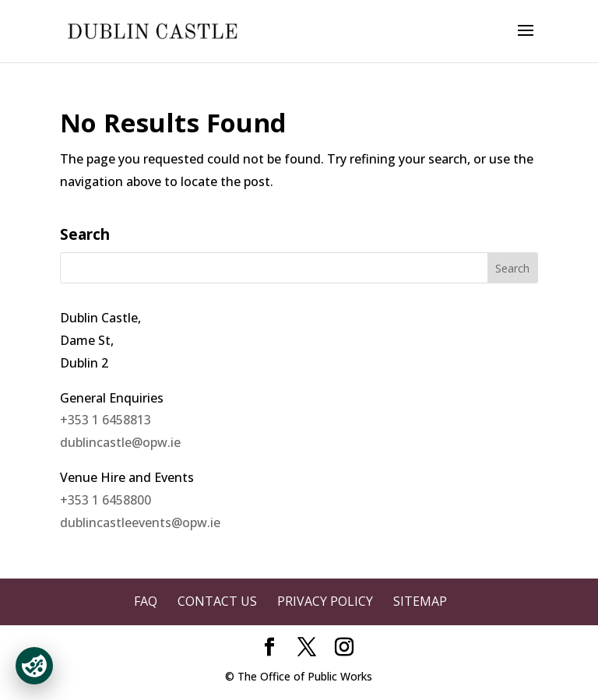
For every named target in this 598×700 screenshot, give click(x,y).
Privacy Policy (325, 601)
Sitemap (420, 601)
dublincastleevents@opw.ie (140, 522)
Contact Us (217, 601)
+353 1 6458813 (106, 420)
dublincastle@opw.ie (120, 442)
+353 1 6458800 (106, 500)
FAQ (146, 601)
